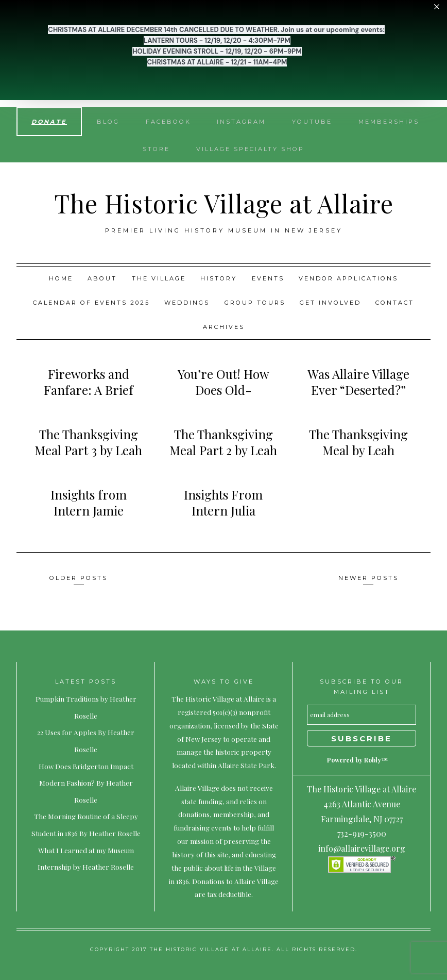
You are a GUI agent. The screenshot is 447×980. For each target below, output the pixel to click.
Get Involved (330, 303)
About (102, 278)
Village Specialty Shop (250, 149)
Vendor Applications (348, 278)
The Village (159, 278)
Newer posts (368, 578)
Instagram (241, 122)
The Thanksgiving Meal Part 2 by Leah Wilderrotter (223, 450)
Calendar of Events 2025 (91, 303)
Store (156, 149)
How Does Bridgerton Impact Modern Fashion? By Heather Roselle (86, 783)
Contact (395, 303)
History (219, 278)
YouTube (312, 122)
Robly (373, 760)
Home (61, 278)
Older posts (79, 578)
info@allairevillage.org (362, 848)
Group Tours (255, 303)
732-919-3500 (362, 833)
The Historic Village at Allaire (224, 203)
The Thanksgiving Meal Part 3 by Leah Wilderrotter (88, 450)
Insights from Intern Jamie (89, 502)
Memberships (389, 122)
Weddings (187, 303)
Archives (224, 327)
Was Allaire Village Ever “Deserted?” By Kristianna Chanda (358, 398)
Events (268, 278)
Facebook (168, 122)
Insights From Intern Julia (223, 502)
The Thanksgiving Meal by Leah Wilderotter (358, 450)
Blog (108, 122)
